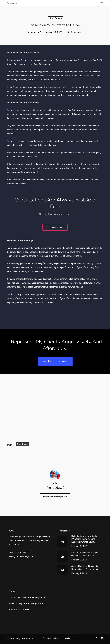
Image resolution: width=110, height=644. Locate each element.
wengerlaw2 (35, 32)
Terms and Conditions (51, 638)
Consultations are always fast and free (55, 203)
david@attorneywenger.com (21, 556)
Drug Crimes (56, 18)
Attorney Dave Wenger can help (55, 214)
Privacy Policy (68, 638)
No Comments (74, 32)
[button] (102, 3)
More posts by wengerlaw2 (55, 497)
